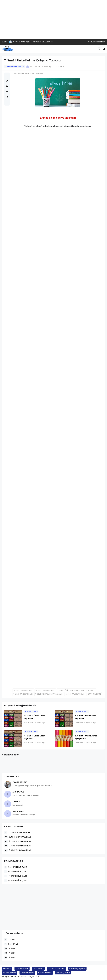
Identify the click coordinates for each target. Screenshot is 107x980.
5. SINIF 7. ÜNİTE (31, 711)
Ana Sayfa (17, 74)
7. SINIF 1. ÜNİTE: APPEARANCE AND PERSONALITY (76, 690)
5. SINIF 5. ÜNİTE (31, 732)
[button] (99, 49)
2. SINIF (9, 940)
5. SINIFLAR (11, 944)
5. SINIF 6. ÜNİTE (82, 711)
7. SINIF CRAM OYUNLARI (23, 694)
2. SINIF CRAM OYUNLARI (17, 833)
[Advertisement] (53, 19)
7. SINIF (5, 42)
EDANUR (16, 802)
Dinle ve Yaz (38, 969)
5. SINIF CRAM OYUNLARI (14, 67)
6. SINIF (10, 949)
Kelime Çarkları (63, 972)
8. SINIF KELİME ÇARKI (16, 880)
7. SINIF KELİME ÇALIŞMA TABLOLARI (49, 694)
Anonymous (18, 792)
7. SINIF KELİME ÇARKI (16, 876)
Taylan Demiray (20, 782)
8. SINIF (10, 957)
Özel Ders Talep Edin (97, 42)
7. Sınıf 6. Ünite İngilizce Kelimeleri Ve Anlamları (33, 42)
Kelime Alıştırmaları (56, 969)
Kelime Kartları (10, 973)
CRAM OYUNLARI (94, 694)
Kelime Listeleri (27, 973)
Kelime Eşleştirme (77, 969)
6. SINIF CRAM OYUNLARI (45, 690)
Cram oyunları (22, 969)
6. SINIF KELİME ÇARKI (16, 872)
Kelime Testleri (45, 973)
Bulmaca (7, 969)
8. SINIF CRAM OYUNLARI (75, 694)
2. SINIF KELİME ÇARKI (16, 867)
